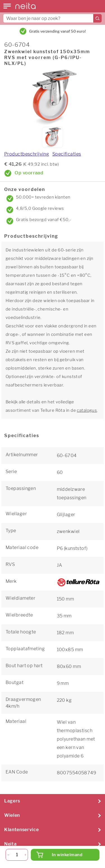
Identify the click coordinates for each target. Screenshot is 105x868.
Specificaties (67, 154)
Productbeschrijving (27, 154)
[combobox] (53, 18)
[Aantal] (17, 855)
